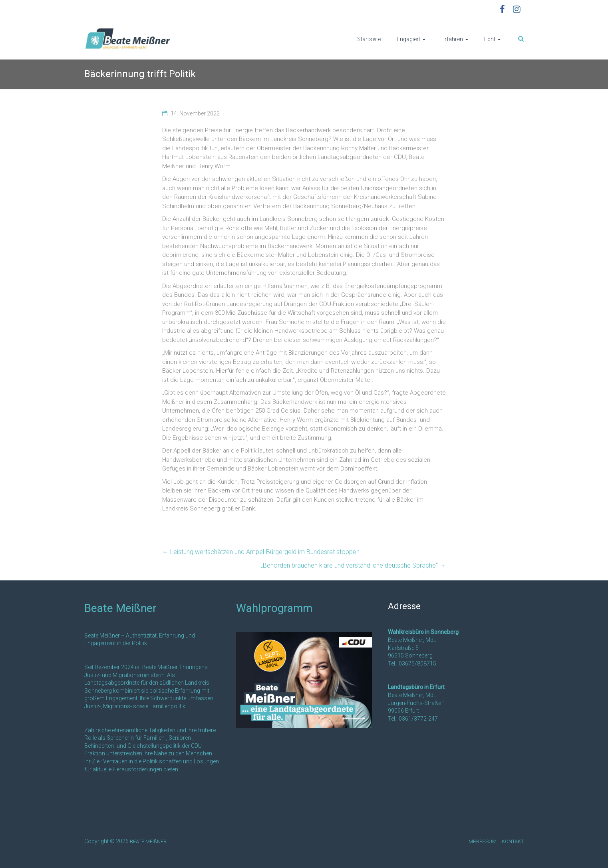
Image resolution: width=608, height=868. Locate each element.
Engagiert (408, 39)
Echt (490, 39)
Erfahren (452, 39)
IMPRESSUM (482, 841)
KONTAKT (513, 841)
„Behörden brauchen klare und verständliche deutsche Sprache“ (353, 565)
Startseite (369, 39)
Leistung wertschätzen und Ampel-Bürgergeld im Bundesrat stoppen (261, 552)
